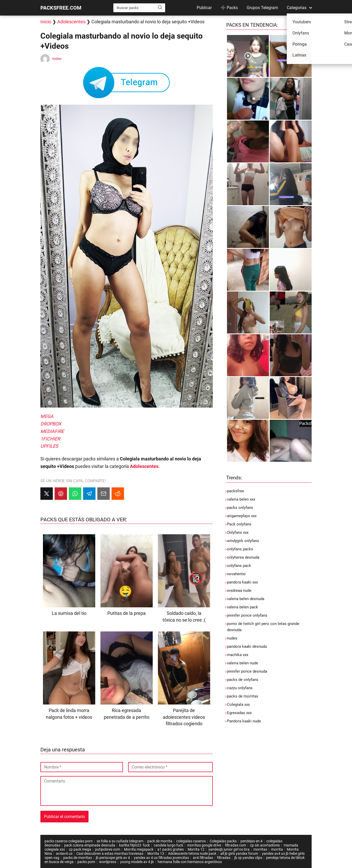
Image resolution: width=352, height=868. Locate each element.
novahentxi (236, 574)
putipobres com (108, 849)
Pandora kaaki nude (244, 721)
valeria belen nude (243, 663)
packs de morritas (243, 696)
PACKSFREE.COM (61, 8)
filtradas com (236, 845)
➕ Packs (229, 8)
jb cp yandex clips (248, 858)
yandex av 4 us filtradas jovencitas (161, 858)
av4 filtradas (203, 858)
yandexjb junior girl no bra (229, 849)
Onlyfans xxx (238, 532)
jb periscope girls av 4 (113, 858)
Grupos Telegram (262, 8)
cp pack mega (80, 849)
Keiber (57, 59)
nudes (232, 638)
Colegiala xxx (238, 705)
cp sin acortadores (265, 845)
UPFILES (49, 446)
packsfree (236, 491)
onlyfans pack (239, 566)
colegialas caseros (191, 841)
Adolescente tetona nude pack (192, 853)
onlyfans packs (240, 549)
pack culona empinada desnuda (90, 845)
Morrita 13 (156, 853)
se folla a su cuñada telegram (120, 841)
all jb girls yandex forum (239, 853)
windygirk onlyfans (243, 541)
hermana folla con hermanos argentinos (190, 862)
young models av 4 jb (137, 862)
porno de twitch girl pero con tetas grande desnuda (263, 627)
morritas (260, 849)
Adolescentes (71, 22)
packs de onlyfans (243, 680)
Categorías (297, 8)
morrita (277, 849)
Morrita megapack (139, 849)
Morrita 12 (196, 849)
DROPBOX (51, 424)
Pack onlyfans (239, 524)
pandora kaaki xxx (242, 582)
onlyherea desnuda (243, 557)
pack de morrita (160, 841)
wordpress (108, 862)
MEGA (47, 416)
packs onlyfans (240, 508)
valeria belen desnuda (246, 599)
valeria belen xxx (241, 499)
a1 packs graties (171, 849)
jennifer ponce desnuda (247, 671)
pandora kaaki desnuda (247, 646)
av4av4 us (64, 853)
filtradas (224, 858)
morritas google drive (204, 845)
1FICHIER (50, 439)
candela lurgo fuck (168, 845)
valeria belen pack (243, 607)
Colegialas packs (223, 841)
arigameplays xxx (242, 516)
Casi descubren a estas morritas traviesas (110, 853)
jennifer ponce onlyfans (247, 615)
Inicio (46, 22)
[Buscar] (160, 8)
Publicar (204, 8)
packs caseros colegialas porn (69, 841)
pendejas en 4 (251, 841)
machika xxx (238, 655)
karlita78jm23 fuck (134, 845)
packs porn (86, 862)
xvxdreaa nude (239, 590)
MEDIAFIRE (52, 431)
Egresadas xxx (239, 713)
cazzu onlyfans (240, 688)
